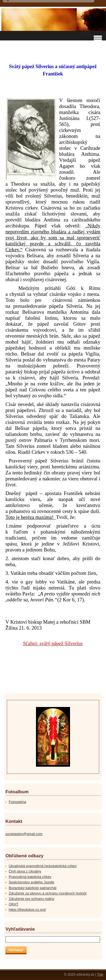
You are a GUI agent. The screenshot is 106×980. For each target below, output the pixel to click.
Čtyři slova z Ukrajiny (25, 871)
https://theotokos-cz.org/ (27, 910)
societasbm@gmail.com (24, 834)
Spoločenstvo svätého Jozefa (31, 882)
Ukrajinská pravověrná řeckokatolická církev (43, 866)
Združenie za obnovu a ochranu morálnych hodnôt (48, 893)
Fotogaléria (17, 802)
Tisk (100, 974)
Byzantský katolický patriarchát (33, 888)
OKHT (14, 904)
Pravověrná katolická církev (30, 877)
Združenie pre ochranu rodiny (31, 899)
